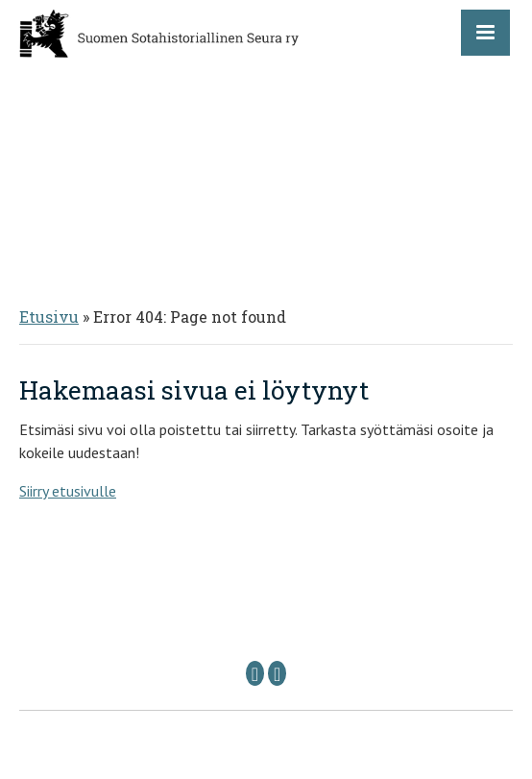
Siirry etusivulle (68, 491)
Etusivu (49, 316)
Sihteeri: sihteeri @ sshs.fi (393, 640)
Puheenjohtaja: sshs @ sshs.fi (169, 640)
